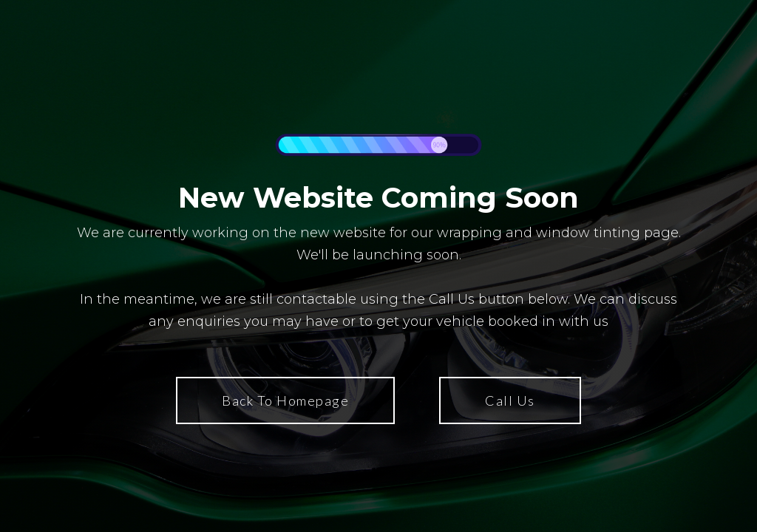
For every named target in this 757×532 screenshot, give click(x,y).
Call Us (510, 400)
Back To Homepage (285, 400)
